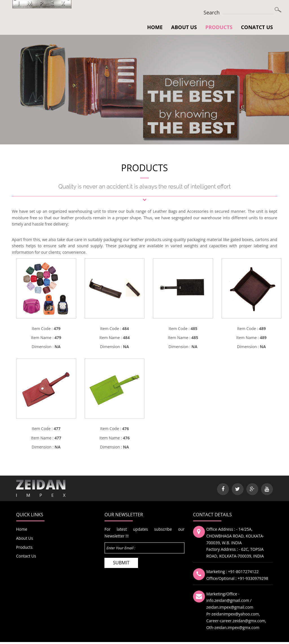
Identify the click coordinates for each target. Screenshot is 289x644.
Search (212, 12)
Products (219, 27)
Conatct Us (257, 27)
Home (155, 27)
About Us (184, 27)
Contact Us (26, 556)
